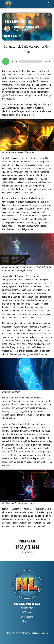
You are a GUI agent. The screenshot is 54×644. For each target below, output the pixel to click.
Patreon (27, 622)
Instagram (27, 617)
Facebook (27, 608)
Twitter (27, 612)
